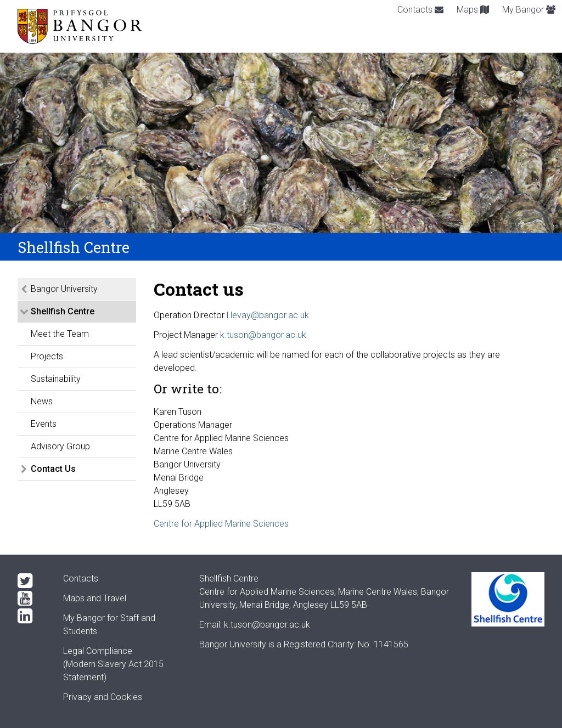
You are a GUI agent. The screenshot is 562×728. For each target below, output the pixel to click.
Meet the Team (60, 334)
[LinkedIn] (32, 616)
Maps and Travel (95, 598)
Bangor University (64, 289)
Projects (47, 356)
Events (44, 424)
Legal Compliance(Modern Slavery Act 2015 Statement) (113, 664)
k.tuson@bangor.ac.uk (263, 335)
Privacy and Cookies (103, 697)
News (42, 401)
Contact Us (53, 469)
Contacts (420, 10)
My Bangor (529, 10)
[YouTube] (32, 599)
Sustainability (56, 379)
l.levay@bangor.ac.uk (268, 315)
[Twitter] (32, 581)
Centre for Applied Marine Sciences (221, 524)
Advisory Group (60, 446)
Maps (473, 10)
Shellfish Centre (63, 311)
